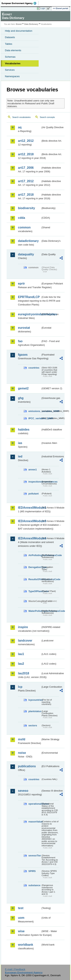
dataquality (26, 254)
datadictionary (28, 241)
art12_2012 (26, 141)
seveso (23, 791)
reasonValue (35, 822)
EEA (20, 3)
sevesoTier (35, 856)
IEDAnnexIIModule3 (29, 521)
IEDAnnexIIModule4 (29, 538)
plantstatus (35, 711)
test (21, 908)
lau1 (21, 654)
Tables (9, 44)
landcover (25, 641)
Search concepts (47, 117)
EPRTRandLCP (29, 297)
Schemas (10, 57)
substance (34, 885)
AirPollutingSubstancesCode (35, 555)
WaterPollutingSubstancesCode (35, 611)
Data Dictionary (31, 24)
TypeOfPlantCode (35, 591)
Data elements (13, 50)
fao (20, 341)
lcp (20, 687)
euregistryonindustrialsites (29, 314)
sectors (33, 725)
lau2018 (24, 673)
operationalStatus (35, 804)
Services (10, 70)
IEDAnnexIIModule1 (29, 508)
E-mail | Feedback (15, 969)
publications (27, 766)
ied (20, 456)
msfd (22, 739)
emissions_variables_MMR (35, 411)
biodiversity (27, 208)
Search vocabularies (21, 117)
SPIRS (32, 871)
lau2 (21, 664)
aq (20, 127)
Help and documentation (19, 31)
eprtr (21, 284)
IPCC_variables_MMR (35, 418)
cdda (21, 218)
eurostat (24, 328)
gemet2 (23, 388)
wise (21, 931)
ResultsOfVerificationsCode (35, 579)
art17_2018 (26, 195)
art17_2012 (26, 181)
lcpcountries (35, 700)
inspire (23, 627)
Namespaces (12, 76)
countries (34, 368)
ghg (21, 398)
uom (21, 918)
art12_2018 (26, 154)
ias (20, 443)
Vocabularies (13, 63)
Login (43, 8)
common (24, 227)
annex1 (33, 470)
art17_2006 (26, 168)
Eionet (19, 24)
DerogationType (35, 567)
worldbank (26, 945)
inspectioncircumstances (35, 482)
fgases (23, 355)
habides (24, 430)
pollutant (34, 494)
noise (22, 753)
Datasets (10, 37)
